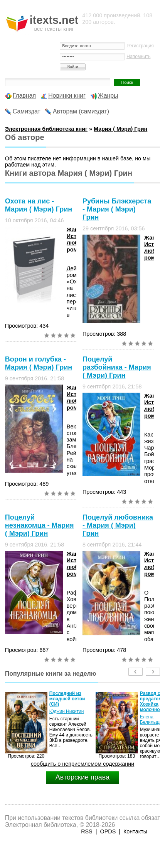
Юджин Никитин (67, 711)
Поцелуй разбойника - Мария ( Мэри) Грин (117, 367)
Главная (24, 96)
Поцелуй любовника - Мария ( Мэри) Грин (118, 525)
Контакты (135, 831)
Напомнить (138, 57)
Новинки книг (67, 96)
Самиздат (27, 111)
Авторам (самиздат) (81, 111)
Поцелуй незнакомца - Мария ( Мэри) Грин (40, 525)
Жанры (108, 96)
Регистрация (140, 46)
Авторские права (82, 777)
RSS (87, 831)
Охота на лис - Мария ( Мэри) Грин (39, 205)
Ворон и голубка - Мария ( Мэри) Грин (39, 363)
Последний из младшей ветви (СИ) (67, 699)
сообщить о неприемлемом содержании (83, 764)
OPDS (108, 831)
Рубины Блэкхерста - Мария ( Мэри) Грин (117, 209)
